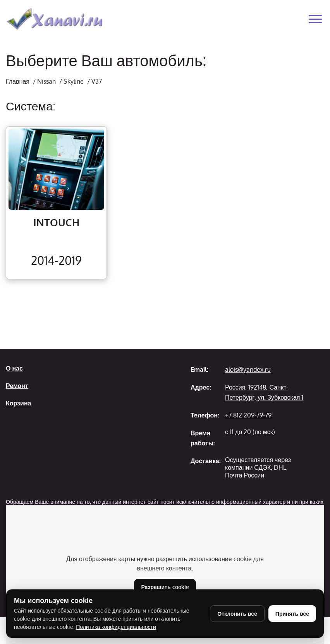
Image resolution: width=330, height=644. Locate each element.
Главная (18, 81)
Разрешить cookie (165, 587)
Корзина (18, 403)
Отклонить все (237, 614)
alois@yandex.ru (248, 369)
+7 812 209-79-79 (248, 415)
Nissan (46, 81)
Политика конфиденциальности (116, 627)
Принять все (292, 614)
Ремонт (17, 386)
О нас (14, 368)
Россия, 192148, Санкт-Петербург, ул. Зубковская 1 (264, 392)
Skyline (74, 81)
